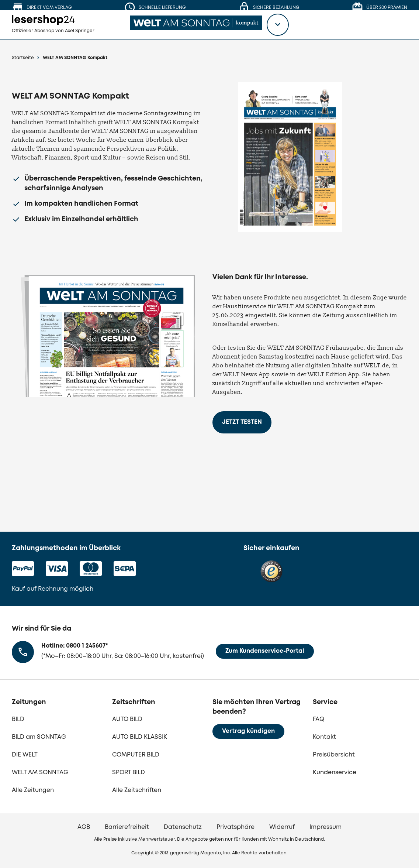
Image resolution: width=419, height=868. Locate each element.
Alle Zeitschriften (137, 790)
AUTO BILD (127, 719)
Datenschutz (183, 827)
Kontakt (324, 737)
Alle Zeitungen (33, 790)
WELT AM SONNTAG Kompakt (75, 58)
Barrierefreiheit (127, 827)
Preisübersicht (334, 755)
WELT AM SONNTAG (40, 773)
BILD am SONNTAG (39, 737)
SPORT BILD (129, 773)
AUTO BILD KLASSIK (140, 737)
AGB (84, 827)
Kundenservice (335, 773)
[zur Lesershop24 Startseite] (61, 30)
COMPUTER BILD (136, 755)
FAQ (318, 719)
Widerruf (282, 827)
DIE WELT (25, 755)
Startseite (23, 58)
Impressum (325, 827)
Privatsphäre (236, 827)
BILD (18, 719)
